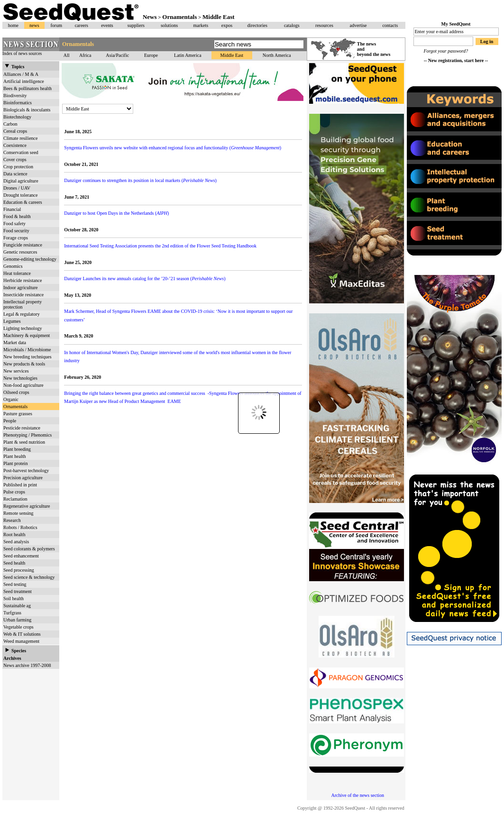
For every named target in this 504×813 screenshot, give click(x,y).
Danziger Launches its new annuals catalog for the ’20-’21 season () (145, 279)
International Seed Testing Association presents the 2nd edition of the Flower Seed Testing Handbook (160, 246)
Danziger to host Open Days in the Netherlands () (116, 213)
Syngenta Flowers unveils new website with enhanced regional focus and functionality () (173, 148)
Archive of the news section (357, 795)
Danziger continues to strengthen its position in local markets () (140, 180)
